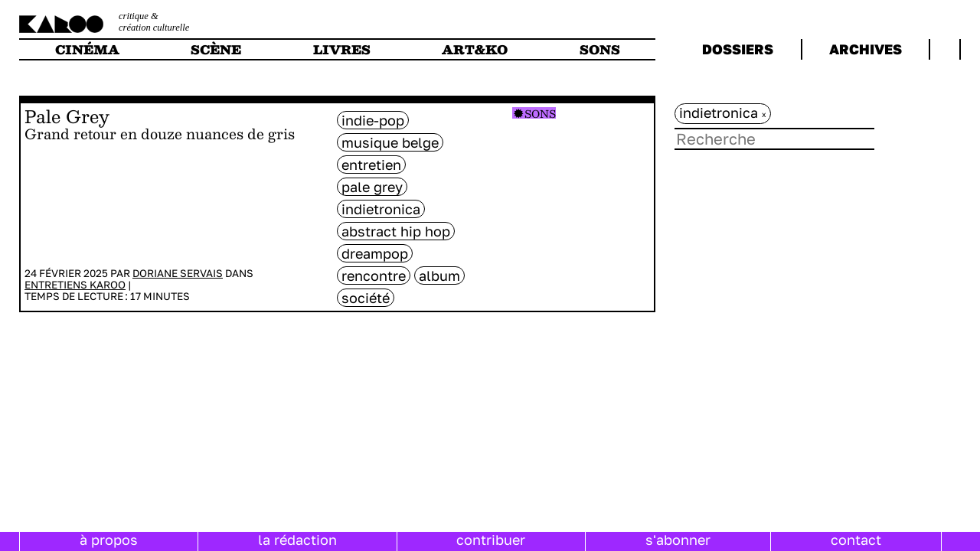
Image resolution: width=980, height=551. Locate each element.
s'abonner (678, 540)
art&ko (475, 49)
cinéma (87, 49)
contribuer (491, 540)
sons (600, 49)
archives (866, 49)
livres (342, 49)
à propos (109, 540)
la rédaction (297, 540)
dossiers (738, 49)
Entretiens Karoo (75, 285)
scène (216, 49)
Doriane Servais (178, 273)
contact (856, 540)
